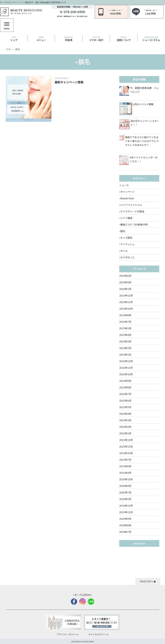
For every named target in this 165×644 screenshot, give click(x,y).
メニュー (41, 39)
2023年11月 (126, 302)
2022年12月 (126, 361)
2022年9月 (125, 381)
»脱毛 (122, 231)
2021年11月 (126, 447)
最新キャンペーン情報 (69, 82)
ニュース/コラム (151, 39)
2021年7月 (125, 460)
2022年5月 (125, 407)
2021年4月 (125, 473)
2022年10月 (126, 374)
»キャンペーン (127, 192)
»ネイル (123, 251)
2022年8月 (125, 387)
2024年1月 (125, 289)
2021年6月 (125, 466)
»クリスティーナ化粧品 (132, 211)
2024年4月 (125, 282)
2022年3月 (125, 420)
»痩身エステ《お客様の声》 (134, 225)
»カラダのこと (127, 257)
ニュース (124, 185)
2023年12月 (126, 295)
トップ (14, 39)
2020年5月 (125, 499)
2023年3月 (125, 341)
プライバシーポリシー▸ (68, 634)
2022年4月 (125, 414)
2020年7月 (125, 492)
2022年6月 (125, 401)
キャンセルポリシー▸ (98, 634)
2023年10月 (126, 309)
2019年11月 (126, 512)
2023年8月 (125, 315)
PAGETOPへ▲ (148, 581)
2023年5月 (125, 328)
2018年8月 (125, 525)
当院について (124, 39)
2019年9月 (125, 519)
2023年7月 (125, 322)
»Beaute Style (127, 198)
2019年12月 (126, 506)
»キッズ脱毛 (126, 238)
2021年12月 (126, 440)
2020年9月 (125, 486)
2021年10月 (126, 453)
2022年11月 (126, 368)
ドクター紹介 (96, 39)
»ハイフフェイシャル (131, 205)
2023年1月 (125, 355)
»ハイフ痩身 (126, 218)
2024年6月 (125, 276)
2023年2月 (125, 348)
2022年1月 (125, 433)
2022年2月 (125, 427)
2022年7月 (125, 394)
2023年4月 (125, 335)
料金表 (69, 39)
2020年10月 (126, 479)
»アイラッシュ (127, 244)
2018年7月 (125, 532)
